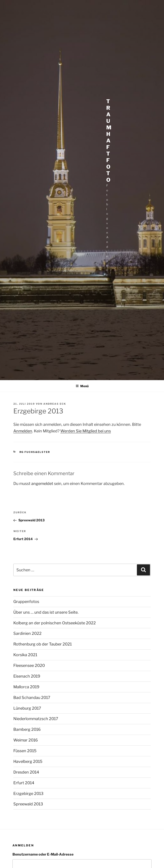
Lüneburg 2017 (27, 708)
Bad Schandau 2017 (32, 698)
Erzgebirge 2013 (28, 794)
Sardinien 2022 (27, 633)
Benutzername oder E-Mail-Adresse (43, 854)
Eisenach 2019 (27, 676)
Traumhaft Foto (109, 141)
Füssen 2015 (25, 751)
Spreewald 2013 (28, 804)
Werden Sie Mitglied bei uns (86, 431)
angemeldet (42, 484)
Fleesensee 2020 (29, 665)
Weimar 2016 (26, 740)
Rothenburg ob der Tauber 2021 (43, 644)
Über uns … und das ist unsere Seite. (46, 612)
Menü (82, 386)
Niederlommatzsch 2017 (36, 719)
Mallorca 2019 (26, 687)
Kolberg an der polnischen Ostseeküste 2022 (55, 623)
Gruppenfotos (26, 602)
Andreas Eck (55, 404)
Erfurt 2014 (24, 783)
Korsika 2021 (25, 655)
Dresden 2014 (26, 772)
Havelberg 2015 (28, 761)
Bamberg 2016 (27, 729)
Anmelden (23, 431)
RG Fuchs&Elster (35, 452)
